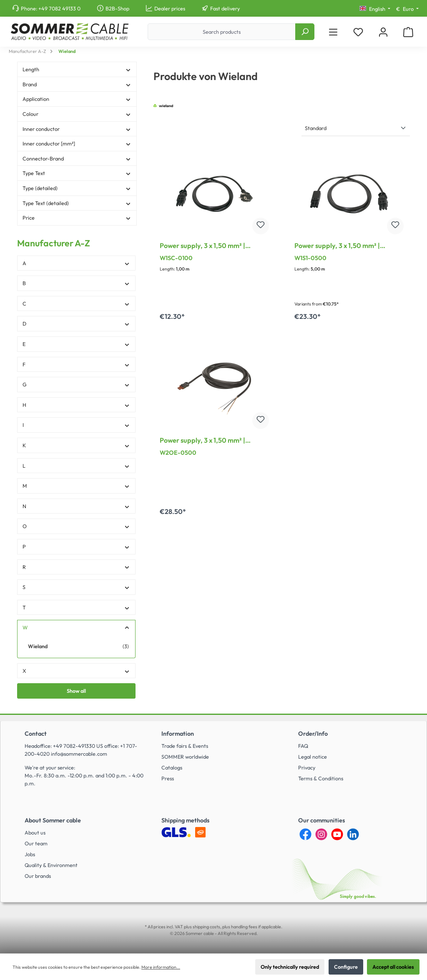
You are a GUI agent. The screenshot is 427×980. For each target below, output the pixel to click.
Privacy (307, 767)
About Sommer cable (53, 820)
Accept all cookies (393, 967)
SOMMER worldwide (185, 757)
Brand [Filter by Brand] (77, 84)
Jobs (30, 854)
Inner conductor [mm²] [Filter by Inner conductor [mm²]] (77, 143)
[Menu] (333, 32)
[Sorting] (356, 129)
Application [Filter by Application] (77, 99)
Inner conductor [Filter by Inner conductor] (77, 129)
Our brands (38, 876)
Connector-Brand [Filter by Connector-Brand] (77, 158)
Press (168, 778)
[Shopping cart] (408, 32)
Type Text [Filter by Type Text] (77, 173)
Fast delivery (225, 8)
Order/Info (313, 734)
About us (35, 832)
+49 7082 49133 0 (59, 8)
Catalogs (172, 767)
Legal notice (313, 757)
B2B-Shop (117, 8)
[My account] (383, 32)
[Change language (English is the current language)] (375, 9)
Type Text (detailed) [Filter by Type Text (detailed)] (77, 203)
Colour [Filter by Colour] (77, 114)
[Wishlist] (358, 32)
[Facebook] (305, 834)
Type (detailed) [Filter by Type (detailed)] (77, 188)
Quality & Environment (51, 865)
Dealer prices (170, 8)
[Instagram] (321, 834)
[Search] (305, 32)
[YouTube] (337, 834)
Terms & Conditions (321, 778)
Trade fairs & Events (185, 746)
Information (178, 734)
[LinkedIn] (353, 834)
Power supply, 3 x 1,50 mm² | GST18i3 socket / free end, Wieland (213, 441)
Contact (36, 734)
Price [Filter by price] (77, 218)
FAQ (303, 746)
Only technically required (290, 967)
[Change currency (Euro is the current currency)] (407, 9)
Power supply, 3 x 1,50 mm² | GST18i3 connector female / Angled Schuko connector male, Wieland (213, 246)
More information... (161, 967)
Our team (36, 843)
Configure (346, 967)
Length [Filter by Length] (77, 69)
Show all (76, 691)
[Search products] (222, 32)
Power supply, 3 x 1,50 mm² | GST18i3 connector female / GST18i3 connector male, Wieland (346, 246)
